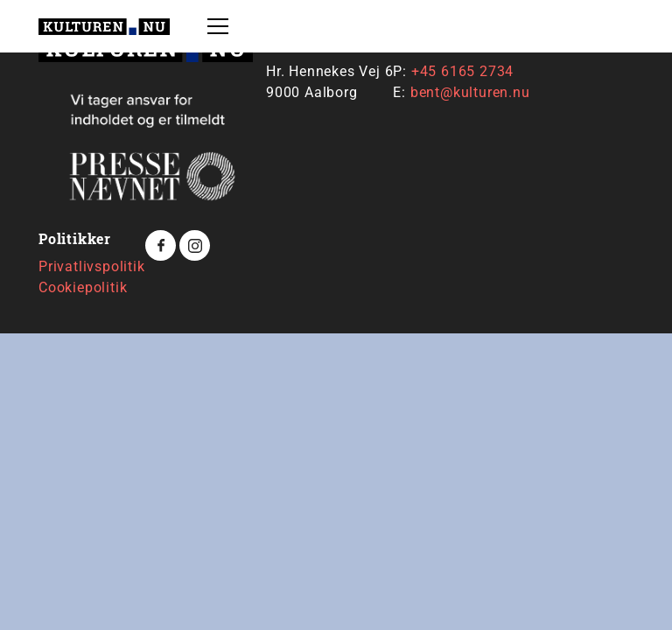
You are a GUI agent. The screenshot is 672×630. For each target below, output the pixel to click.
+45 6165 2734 (462, 71)
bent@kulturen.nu (470, 92)
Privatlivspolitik (92, 266)
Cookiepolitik (83, 287)
